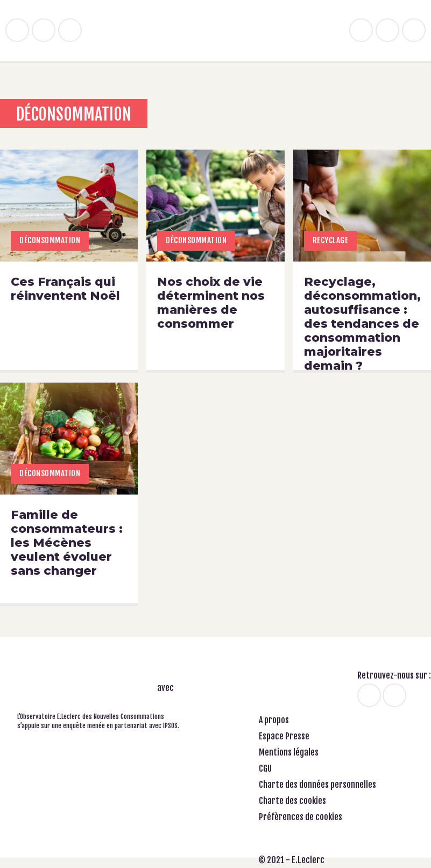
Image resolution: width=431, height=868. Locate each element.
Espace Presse (284, 736)
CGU (265, 768)
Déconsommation (50, 240)
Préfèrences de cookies (301, 817)
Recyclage (331, 240)
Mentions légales (289, 752)
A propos (274, 720)
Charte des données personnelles (317, 785)
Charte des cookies (292, 801)
